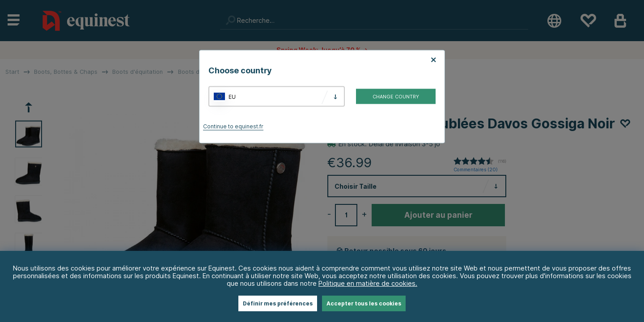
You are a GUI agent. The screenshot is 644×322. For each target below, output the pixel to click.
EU (232, 96)
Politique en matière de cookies (367, 283)
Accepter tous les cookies (364, 303)
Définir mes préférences (278, 303)
